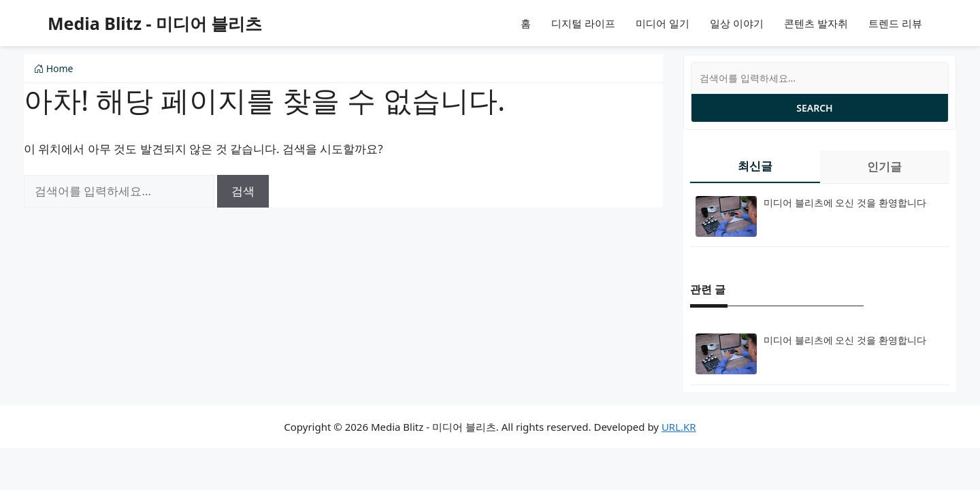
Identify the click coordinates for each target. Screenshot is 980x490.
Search (814, 108)
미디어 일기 (663, 23)
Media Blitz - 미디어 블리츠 (155, 23)
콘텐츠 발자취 (816, 23)
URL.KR (679, 427)
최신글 (755, 166)
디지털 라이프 (583, 23)
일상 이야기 (737, 23)
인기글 (884, 166)
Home (53, 68)
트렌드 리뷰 (895, 23)
